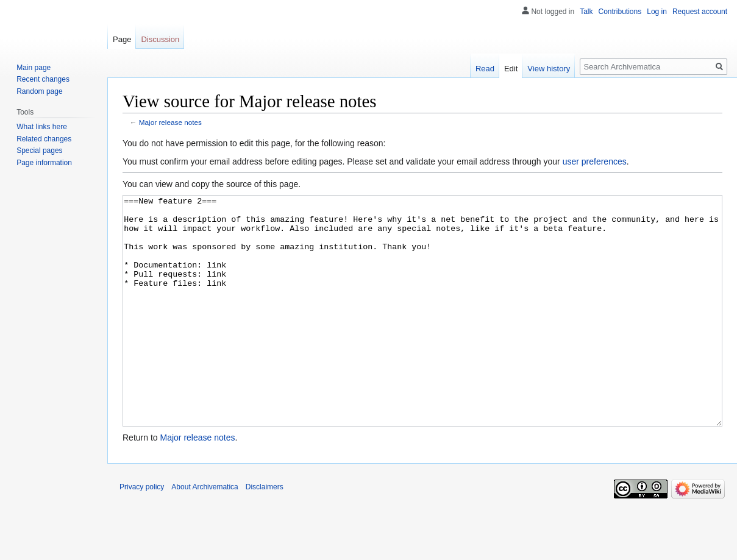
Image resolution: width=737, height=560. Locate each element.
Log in (657, 12)
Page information (44, 163)
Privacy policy (142, 533)
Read (485, 69)
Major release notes (170, 122)
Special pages (39, 151)
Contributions (620, 12)
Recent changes (43, 79)
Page (122, 39)
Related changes (44, 139)
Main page (34, 68)
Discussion (160, 39)
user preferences (595, 161)
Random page (39, 91)
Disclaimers (265, 533)
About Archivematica (205, 533)
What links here (42, 127)
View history (549, 69)
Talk (586, 12)
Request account (700, 12)
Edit (511, 69)
